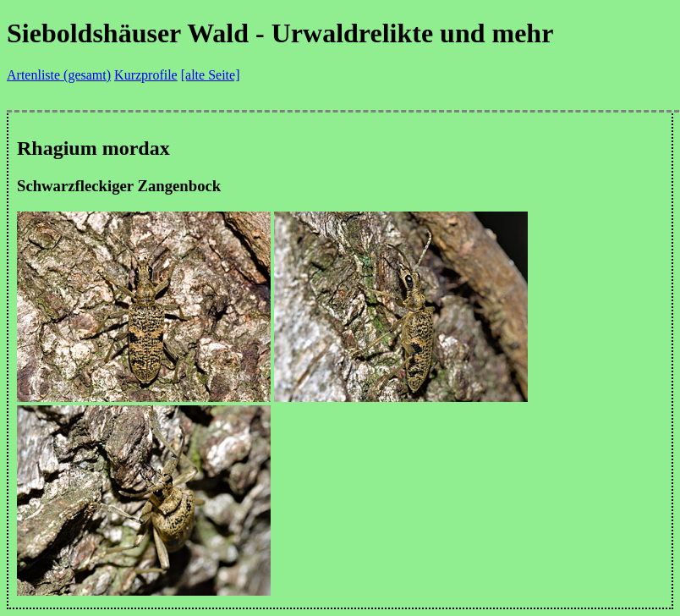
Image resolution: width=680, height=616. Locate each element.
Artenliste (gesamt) (59, 75)
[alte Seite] (211, 75)
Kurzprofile (146, 75)
